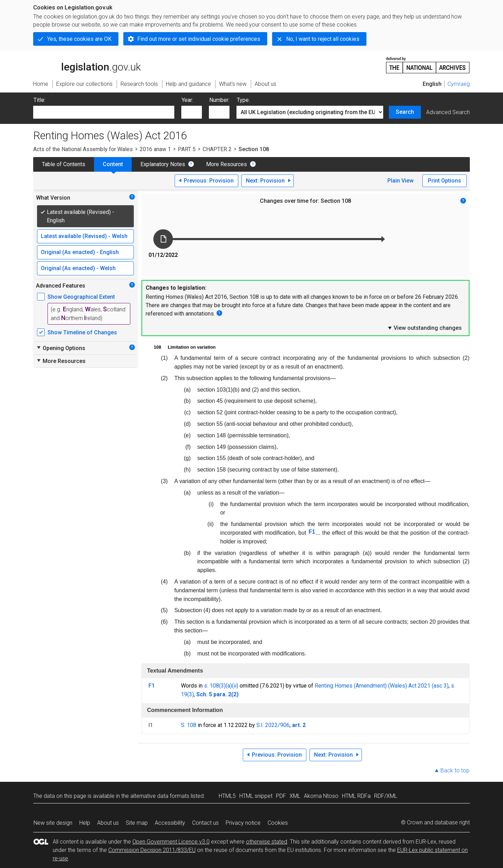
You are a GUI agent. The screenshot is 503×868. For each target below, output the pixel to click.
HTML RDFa (356, 796)
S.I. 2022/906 (273, 725)
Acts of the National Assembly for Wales (83, 149)
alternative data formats (160, 796)
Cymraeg (459, 84)
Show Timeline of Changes (82, 332)
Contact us (205, 823)
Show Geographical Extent (81, 297)
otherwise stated (267, 842)
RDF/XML (386, 796)
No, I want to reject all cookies (323, 39)
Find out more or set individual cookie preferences (199, 39)
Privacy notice (243, 823)
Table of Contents (64, 164)
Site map (137, 823)
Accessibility (170, 823)
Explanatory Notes (163, 164)
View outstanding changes (424, 328)
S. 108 (189, 725)
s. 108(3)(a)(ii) (221, 686)
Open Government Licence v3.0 (171, 842)
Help (85, 823)
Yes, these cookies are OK (79, 39)
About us (108, 823)
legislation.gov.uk (87, 65)
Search (405, 112)
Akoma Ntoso (321, 796)
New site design (53, 823)
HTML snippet (256, 796)
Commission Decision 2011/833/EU (152, 850)
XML (295, 796)
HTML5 (227, 796)
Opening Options (61, 348)
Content (113, 164)
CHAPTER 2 (217, 149)
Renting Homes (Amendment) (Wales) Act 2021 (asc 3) (382, 686)
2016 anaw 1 (155, 149)
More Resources (227, 164)
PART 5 (187, 149)
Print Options (444, 181)
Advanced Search (448, 112)
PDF (281, 796)
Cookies (278, 823)
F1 (312, 532)
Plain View (400, 181)
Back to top (455, 770)
